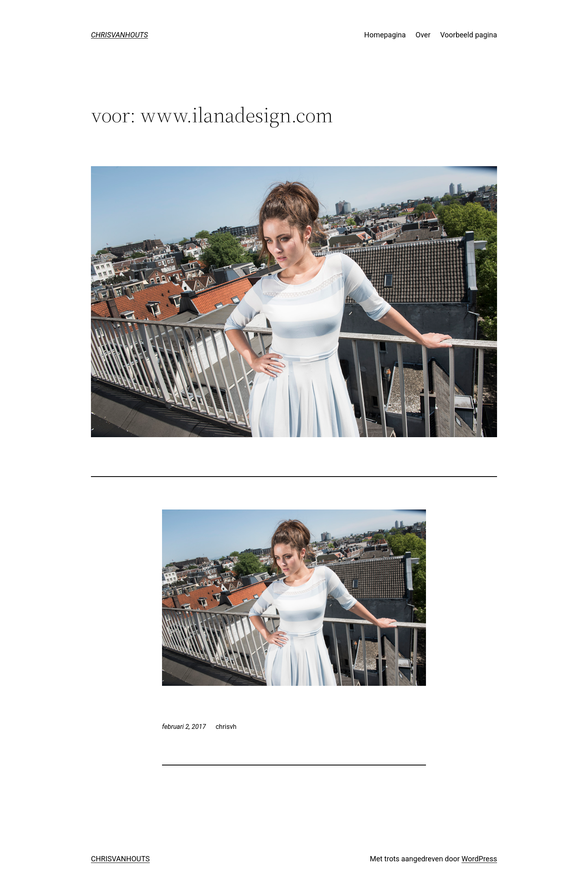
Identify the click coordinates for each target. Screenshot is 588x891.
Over (423, 35)
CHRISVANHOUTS (119, 35)
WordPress (479, 859)
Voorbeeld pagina (469, 35)
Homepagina (385, 35)
